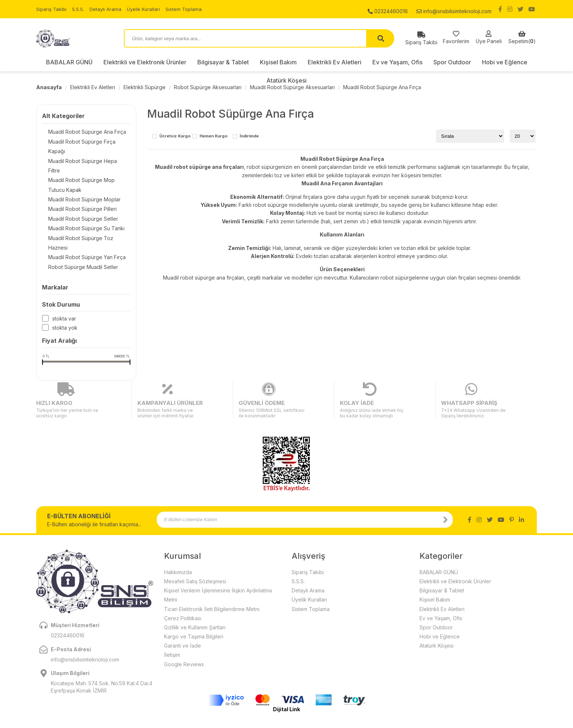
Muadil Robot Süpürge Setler (77, 204)
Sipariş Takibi (52, 9)
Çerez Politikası (183, 578)
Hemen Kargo (214, 136)
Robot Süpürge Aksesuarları (208, 87)
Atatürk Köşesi (286, 80)
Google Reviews (184, 624)
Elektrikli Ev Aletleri (335, 62)
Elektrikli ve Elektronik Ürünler (145, 62)
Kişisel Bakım (278, 62)
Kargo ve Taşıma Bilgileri (194, 597)
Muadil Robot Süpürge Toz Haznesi (85, 224)
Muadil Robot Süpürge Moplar (78, 183)
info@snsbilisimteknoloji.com (454, 9)
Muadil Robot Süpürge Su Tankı (80, 214)
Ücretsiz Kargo (175, 136)
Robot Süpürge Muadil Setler (77, 245)
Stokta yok (65, 306)
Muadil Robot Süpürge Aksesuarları (292, 87)
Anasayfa (49, 87)
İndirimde (249, 136)
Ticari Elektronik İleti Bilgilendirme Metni (212, 569)
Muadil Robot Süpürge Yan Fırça (81, 234)
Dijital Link (286, 669)
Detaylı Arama (109, 9)
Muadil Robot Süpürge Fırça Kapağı (85, 142)
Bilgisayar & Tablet (223, 62)
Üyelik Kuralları (149, 9)
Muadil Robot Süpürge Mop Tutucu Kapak (84, 168)
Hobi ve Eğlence (505, 62)
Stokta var (64, 297)
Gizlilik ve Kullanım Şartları (195, 587)
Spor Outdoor (452, 62)
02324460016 (388, 9)
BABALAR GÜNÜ (69, 62)
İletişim (172, 615)
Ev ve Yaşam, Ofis (397, 62)
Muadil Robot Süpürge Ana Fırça (382, 87)
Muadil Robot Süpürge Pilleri (76, 194)
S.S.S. (80, 9)
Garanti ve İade (183, 606)
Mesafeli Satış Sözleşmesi (195, 541)
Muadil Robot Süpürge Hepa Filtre (83, 153)
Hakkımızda (178, 532)
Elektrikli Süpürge (145, 87)
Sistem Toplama (191, 9)
